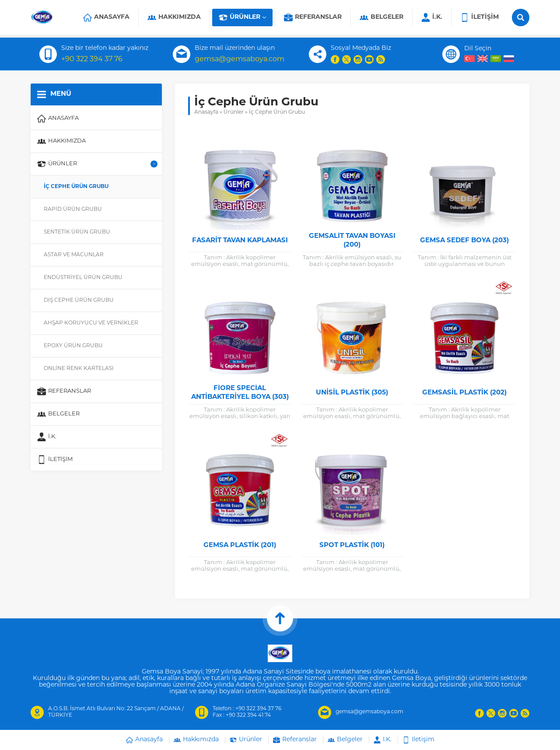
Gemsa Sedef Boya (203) (464, 241)
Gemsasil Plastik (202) (464, 393)
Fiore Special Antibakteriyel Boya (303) (240, 393)
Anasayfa (206, 112)
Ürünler (234, 112)
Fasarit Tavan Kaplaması (240, 241)
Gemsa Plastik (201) (240, 546)
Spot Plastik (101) (352, 546)
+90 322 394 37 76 (92, 59)
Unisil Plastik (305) (352, 393)
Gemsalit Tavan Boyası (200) (352, 241)
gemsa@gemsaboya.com (240, 59)
